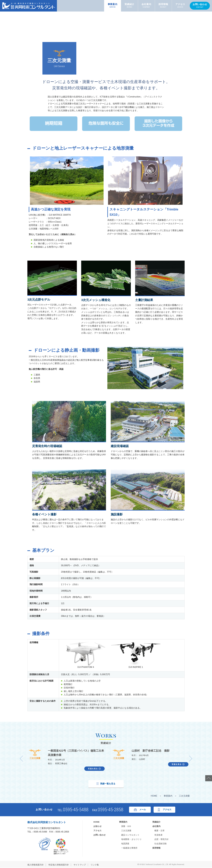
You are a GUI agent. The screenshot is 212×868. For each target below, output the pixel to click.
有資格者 (158, 835)
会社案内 (146, 6)
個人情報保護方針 (36, 865)
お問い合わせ (200, 6)
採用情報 (163, 6)
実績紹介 (129, 6)
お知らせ (97, 826)
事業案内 (113, 6)
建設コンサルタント (130, 835)
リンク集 (95, 865)
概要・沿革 (159, 831)
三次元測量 (35, 754)
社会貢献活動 (160, 844)
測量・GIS (126, 826)
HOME (154, 796)
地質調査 (125, 844)
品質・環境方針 (162, 839)
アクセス (180, 6)
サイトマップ (80, 865)
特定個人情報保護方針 (59, 865)
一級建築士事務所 (129, 848)
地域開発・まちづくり (131, 839)
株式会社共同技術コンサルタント (47, 822)
